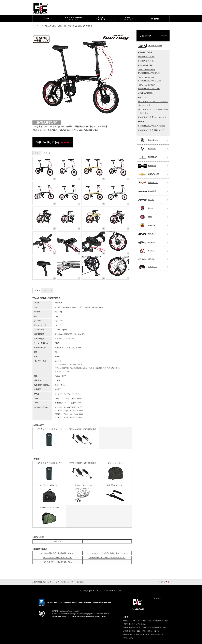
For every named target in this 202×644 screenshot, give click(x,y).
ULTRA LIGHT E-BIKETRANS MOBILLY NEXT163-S (150, 79)
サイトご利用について (64, 582)
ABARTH (147, 225)
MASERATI (148, 157)
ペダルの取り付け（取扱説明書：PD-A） (57, 562)
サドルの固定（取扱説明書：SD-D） (57, 558)
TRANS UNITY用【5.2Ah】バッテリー (153, 117)
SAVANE (147, 251)
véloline (146, 259)
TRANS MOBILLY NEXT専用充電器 (152, 126)
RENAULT (147, 149)
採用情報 (81, 582)
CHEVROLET (148, 174)
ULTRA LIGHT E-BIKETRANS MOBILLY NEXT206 (149, 87)
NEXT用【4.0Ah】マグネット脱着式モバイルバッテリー (153, 103)
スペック (47, 153)
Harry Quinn (148, 140)
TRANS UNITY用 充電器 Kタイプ (151, 130)
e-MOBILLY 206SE (145, 93)
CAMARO (147, 191)
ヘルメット (147, 267)
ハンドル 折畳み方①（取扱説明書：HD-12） (57, 553)
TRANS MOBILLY (150, 46)
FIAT (145, 217)
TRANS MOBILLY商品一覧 (56, 26)
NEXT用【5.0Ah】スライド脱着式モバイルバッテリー (153, 111)
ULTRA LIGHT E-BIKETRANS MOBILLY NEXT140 (149, 71)
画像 (37, 290)
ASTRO (146, 200)
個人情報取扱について (43, 582)
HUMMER (147, 166)
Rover (146, 208)
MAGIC (146, 234)
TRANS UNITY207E (146, 61)
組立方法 (58, 541)
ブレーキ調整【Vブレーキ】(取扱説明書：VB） (107, 558)
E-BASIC (147, 242)
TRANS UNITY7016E (146, 57)
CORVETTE (148, 183)
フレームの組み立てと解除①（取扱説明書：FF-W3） (107, 553)
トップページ (38, 26)
